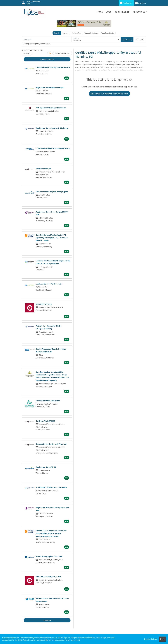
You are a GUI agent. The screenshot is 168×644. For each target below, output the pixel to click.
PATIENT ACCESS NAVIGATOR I (48, 577)
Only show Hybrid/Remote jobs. (38, 44)
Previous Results (47, 59)
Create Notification (63, 53)
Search (57, 33)
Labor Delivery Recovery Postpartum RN (53, 67)
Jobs (109, 12)
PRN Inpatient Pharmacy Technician (51, 108)
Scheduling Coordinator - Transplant (51, 487)
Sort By (26, 53)
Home (100, 12)
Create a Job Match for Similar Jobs (109, 94)
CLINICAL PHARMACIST (45, 421)
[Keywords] (47, 40)
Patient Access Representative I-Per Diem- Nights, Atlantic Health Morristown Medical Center (51, 533)
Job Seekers (126, 3)
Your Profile (122, 12)
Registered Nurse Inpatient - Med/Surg (52, 128)
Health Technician (43, 169)
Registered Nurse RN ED (46, 467)
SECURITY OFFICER (44, 304)
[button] (139, 40)
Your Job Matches (92, 33)
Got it (162, 639)
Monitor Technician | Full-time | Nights (52, 192)
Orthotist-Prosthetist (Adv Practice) (51, 444)
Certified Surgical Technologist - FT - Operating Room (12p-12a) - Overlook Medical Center (52, 238)
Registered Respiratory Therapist (50, 87)
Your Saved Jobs (108, 33)
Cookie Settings (151, 639)
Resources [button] (139, 12)
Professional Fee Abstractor (48, 401)
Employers (140, 3)
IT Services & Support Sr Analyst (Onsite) (53, 148)
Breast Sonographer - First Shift (49, 556)
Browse (65, 33)
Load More (47, 620)
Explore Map (76, 33)
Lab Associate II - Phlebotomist (49, 284)
